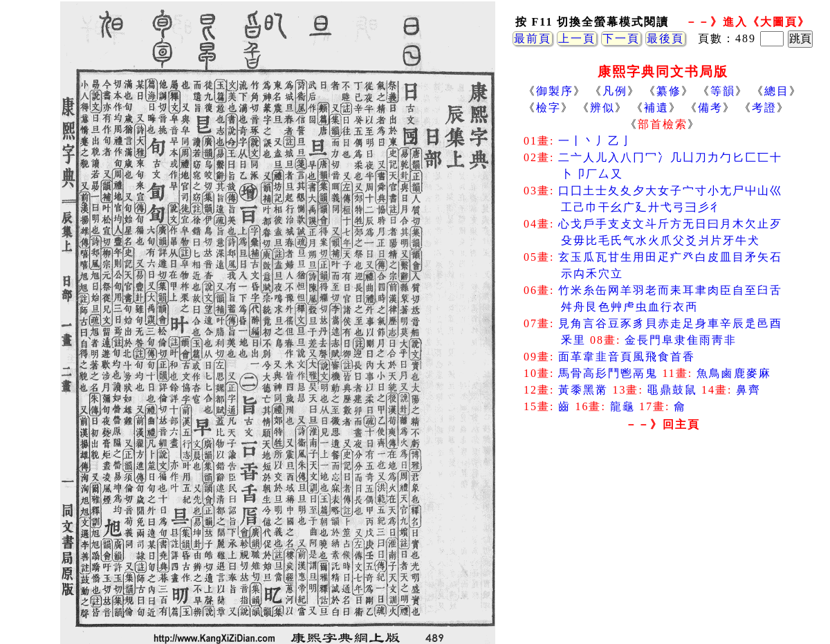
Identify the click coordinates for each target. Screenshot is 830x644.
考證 (764, 108)
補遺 (656, 108)
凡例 (615, 91)
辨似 (602, 108)
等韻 (723, 91)
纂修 (669, 91)
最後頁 (665, 38)
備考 (710, 108)
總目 (777, 91)
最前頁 (533, 38)
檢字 (548, 108)
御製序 (555, 91)
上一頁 (577, 38)
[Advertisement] (663, 546)
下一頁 (621, 38)
